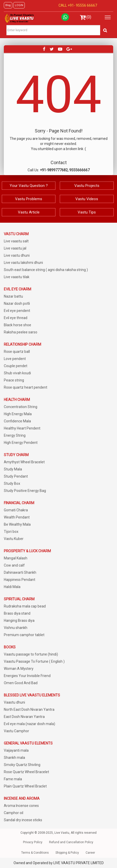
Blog (8, 5)
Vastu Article (29, 212)
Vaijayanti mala (16, 750)
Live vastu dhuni (17, 255)
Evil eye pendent (17, 311)
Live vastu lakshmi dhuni (23, 263)
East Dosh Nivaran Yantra (24, 717)
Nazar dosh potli (17, 303)
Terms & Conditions (35, 853)
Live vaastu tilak (17, 277)
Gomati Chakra (16, 510)
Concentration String (21, 407)
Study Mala (13, 469)
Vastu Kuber (14, 539)
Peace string (14, 380)
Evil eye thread (16, 318)
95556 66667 (86, 5)
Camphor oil (14, 813)
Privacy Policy (33, 842)
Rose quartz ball (17, 352)
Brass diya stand (17, 613)
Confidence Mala (17, 421)
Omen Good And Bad (21, 683)
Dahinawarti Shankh (20, 572)
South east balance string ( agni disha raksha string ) (46, 270)
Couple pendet (16, 366)
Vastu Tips (87, 212)
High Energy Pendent (21, 443)
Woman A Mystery (19, 669)
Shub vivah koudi (17, 373)
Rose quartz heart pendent (26, 387)
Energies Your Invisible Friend (27, 676)
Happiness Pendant (20, 580)
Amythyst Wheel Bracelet (24, 462)
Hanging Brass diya (19, 621)
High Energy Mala (18, 414)
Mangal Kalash (16, 558)
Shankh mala (14, 758)
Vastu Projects (87, 186)
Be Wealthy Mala (17, 524)
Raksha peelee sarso (21, 332)
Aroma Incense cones (21, 806)
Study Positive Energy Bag (25, 491)
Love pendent (15, 359)
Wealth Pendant (17, 517)
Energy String (15, 435)
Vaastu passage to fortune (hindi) (31, 654)
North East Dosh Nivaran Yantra (29, 709)
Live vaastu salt (16, 241)
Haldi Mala (12, 587)
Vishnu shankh (16, 628)
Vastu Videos (87, 199)
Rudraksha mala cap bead (25, 606)
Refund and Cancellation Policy (71, 842)
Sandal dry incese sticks (23, 820)
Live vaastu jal (15, 248)
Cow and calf (14, 565)
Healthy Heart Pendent (22, 428)
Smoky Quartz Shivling (22, 765)
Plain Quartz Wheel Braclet (25, 786)
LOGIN (19, 5)
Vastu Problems (29, 199)
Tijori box (11, 532)
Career (90, 853)
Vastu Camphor (16, 731)
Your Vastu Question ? (29, 186)
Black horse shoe (17, 325)
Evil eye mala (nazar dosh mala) (30, 724)
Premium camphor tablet (24, 635)
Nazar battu (13, 296)
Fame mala (13, 779)
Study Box (12, 483)
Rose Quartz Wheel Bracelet (26, 772)
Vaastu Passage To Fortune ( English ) (34, 661)
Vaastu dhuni (14, 702)
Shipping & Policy (67, 853)
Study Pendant (16, 476)
